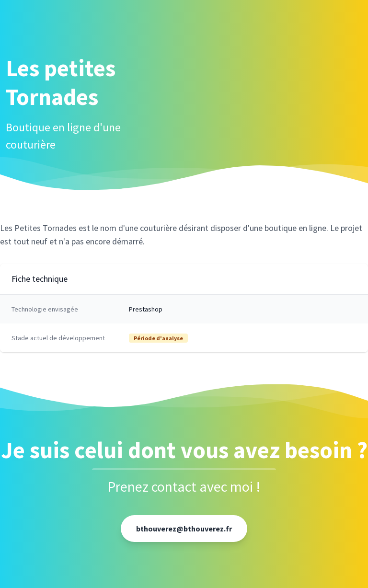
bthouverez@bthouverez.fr (184, 529)
